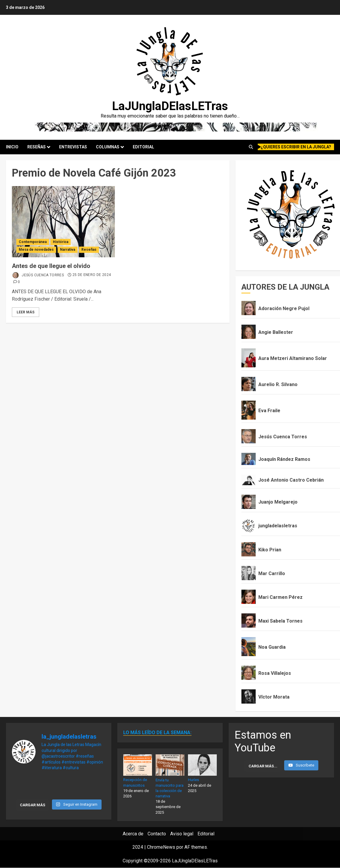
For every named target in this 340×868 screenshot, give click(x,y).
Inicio (12, 147)
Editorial (143, 147)
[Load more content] (263, 766)
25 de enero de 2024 (92, 275)
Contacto (157, 834)
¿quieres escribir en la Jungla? (295, 147)
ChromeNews (161, 847)
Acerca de (133, 834)
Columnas (108, 147)
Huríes (193, 780)
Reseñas (37, 147)
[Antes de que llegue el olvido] (63, 222)
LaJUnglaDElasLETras (170, 106)
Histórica (61, 242)
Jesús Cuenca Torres (38, 275)
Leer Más (26, 312)
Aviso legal (182, 834)
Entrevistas (73, 147)
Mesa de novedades (36, 250)
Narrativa (68, 250)
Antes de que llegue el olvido (51, 266)
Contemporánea (33, 242)
